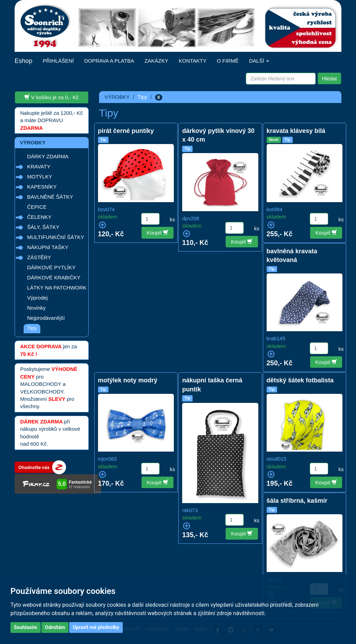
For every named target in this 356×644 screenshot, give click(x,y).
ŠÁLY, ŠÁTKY (43, 227)
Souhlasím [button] (26, 627)
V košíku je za (51, 97)
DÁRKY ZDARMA (48, 156)
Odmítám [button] (55, 627)
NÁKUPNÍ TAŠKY (48, 247)
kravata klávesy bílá (296, 131)
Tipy (32, 328)
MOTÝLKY (40, 177)
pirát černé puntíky (126, 131)
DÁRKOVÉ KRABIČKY (54, 277)
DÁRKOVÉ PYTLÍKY (51, 267)
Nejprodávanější (46, 318)
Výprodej (37, 298)
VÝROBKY (117, 97)
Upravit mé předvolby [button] (96, 627)
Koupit (157, 232)
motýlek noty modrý (128, 380)
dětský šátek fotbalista (300, 380)
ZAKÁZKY (156, 61)
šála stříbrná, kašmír (297, 501)
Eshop (23, 61)
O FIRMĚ (228, 61)
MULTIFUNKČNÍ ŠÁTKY (56, 237)
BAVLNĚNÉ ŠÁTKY (50, 197)
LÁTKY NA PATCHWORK (57, 288)
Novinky (36, 308)
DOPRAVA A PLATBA (109, 61)
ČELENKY (39, 217)
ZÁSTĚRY (39, 257)
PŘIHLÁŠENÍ (58, 61)
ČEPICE (37, 207)
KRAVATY (39, 166)
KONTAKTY (193, 61)
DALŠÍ (259, 61)
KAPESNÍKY (42, 187)
